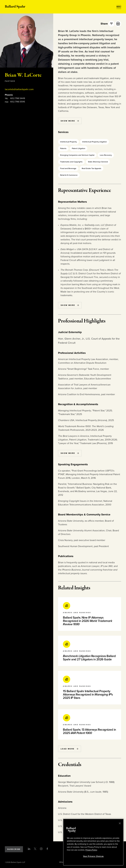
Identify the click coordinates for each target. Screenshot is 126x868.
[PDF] (118, 24)
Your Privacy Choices (93, 856)
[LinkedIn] (29, 849)
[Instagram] (41, 849)
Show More (70, 121)
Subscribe (14, 849)
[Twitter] (35, 849)
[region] (93, 842)
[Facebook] (47, 849)
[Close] (120, 823)
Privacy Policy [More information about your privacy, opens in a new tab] (91, 850)
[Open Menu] (119, 7)
